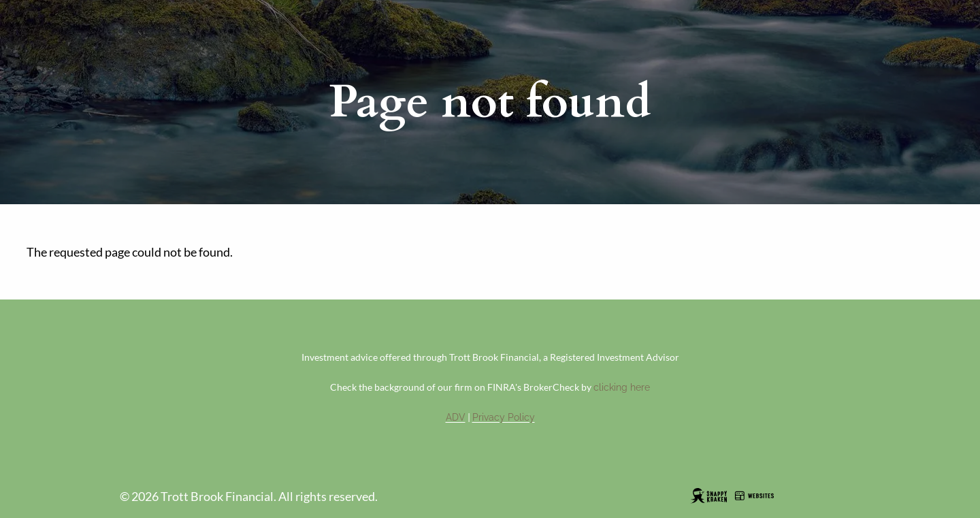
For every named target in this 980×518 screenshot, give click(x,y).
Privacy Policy (504, 417)
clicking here (622, 387)
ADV (456, 417)
